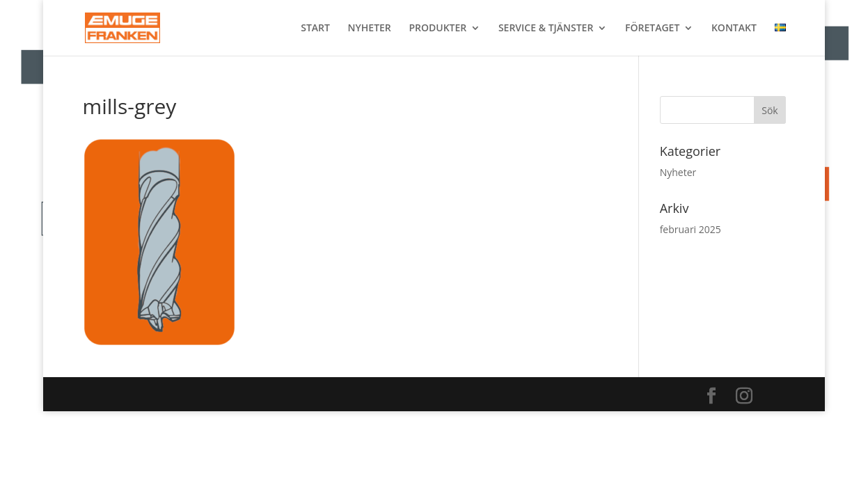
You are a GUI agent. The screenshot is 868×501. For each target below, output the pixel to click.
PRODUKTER (437, 29)
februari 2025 (691, 229)
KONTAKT (734, 29)
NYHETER (370, 29)
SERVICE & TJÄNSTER (546, 29)
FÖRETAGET (652, 29)
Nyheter (678, 172)
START (315, 29)
